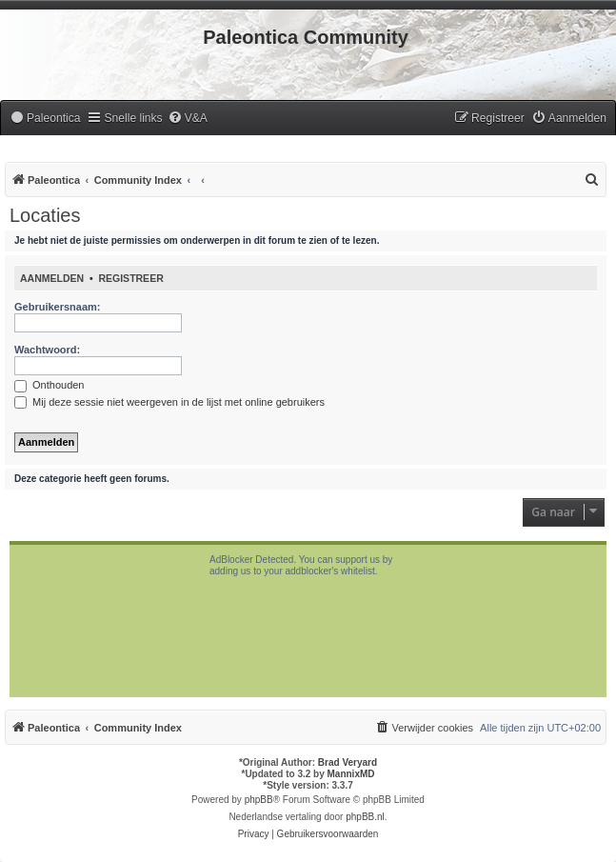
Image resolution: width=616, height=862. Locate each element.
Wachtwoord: (47, 350)
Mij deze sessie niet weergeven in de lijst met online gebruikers (169, 402)
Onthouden (50, 385)
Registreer (130, 278)
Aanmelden (52, 278)
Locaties (45, 215)
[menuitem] (45, 119)
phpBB (259, 800)
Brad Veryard (348, 762)
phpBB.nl (365, 817)
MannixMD (351, 774)
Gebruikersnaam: (57, 307)
